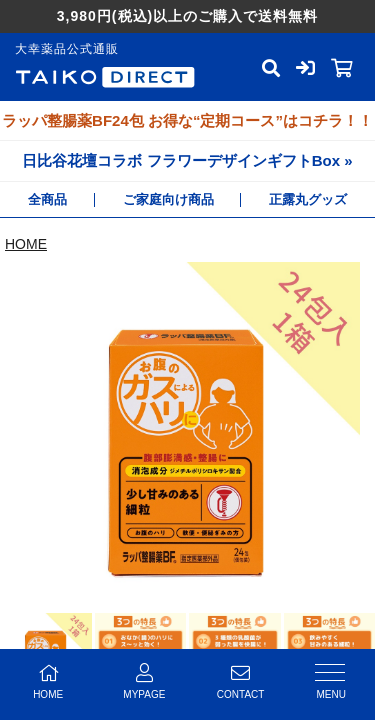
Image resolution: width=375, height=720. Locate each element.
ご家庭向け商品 (168, 199)
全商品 (47, 199)
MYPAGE (144, 681)
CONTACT (241, 681)
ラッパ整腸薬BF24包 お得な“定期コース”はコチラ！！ (187, 120)
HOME (26, 244)
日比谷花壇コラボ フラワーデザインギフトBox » (187, 160)
